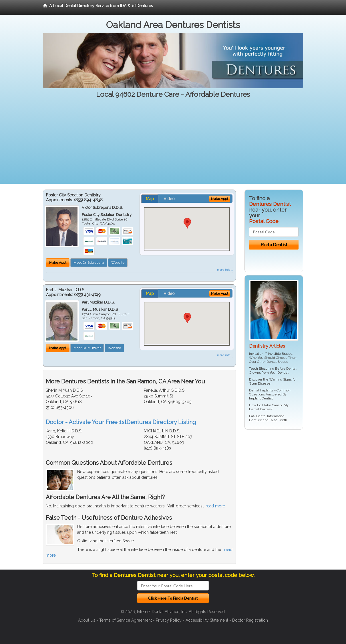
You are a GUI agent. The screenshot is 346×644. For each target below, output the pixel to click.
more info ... (225, 270)
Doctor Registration (250, 620)
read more (215, 506)
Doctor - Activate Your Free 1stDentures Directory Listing (121, 422)
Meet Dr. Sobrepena (89, 263)
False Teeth (278, 420)
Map (150, 199)
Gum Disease (260, 383)
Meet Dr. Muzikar (87, 348)
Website (118, 263)
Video (169, 199)
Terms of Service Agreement (126, 620)
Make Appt (58, 263)
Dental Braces (260, 409)
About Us (87, 620)
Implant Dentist (261, 398)
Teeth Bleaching (262, 369)
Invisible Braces (280, 354)
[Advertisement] (173, 144)
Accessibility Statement (207, 620)
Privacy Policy (169, 620)
